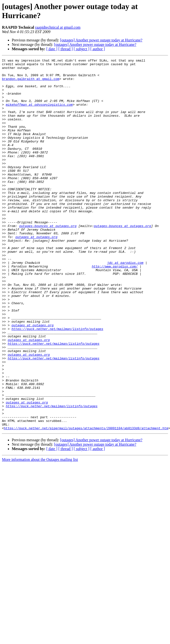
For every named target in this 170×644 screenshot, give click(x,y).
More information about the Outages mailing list (40, 534)
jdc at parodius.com (125, 304)
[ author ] (98, 49)
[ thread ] (66, 49)
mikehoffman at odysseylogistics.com (39, 114)
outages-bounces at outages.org (48, 260)
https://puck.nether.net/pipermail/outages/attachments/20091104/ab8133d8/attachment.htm (86, 502)
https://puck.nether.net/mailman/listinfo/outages (57, 383)
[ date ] (52, 49)
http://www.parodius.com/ (115, 308)
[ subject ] (82, 49)
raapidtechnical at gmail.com (58, 27)
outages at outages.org (36, 273)
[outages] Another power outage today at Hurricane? (101, 40)
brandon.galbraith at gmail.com (31, 83)
